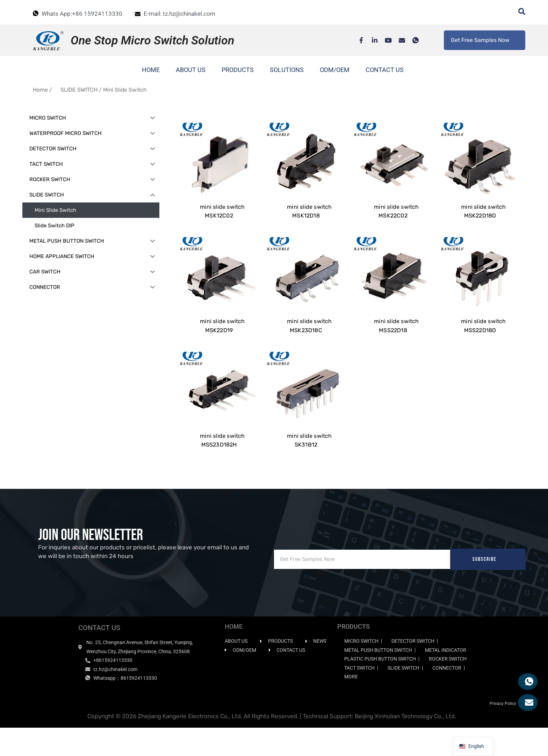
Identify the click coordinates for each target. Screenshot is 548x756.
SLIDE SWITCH (79, 90)
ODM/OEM (335, 70)
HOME (151, 70)
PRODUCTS (238, 70)
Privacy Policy (503, 732)
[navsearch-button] (518, 12)
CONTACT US (385, 70)
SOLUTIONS (287, 70)
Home (40, 90)
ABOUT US (191, 70)
